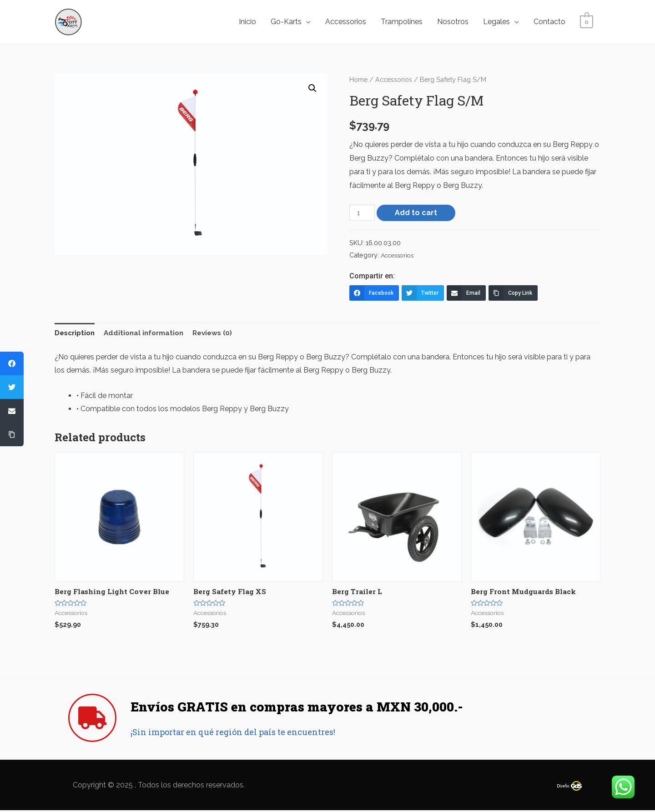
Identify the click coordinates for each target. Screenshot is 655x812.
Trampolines (402, 22)
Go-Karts (286, 22)
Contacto (549, 22)
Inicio (247, 22)
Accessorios (346, 22)
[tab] (76, 333)
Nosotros (453, 22)
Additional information (149, 333)
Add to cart (417, 213)
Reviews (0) (222, 333)
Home (358, 79)
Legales (496, 22)
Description (76, 333)
